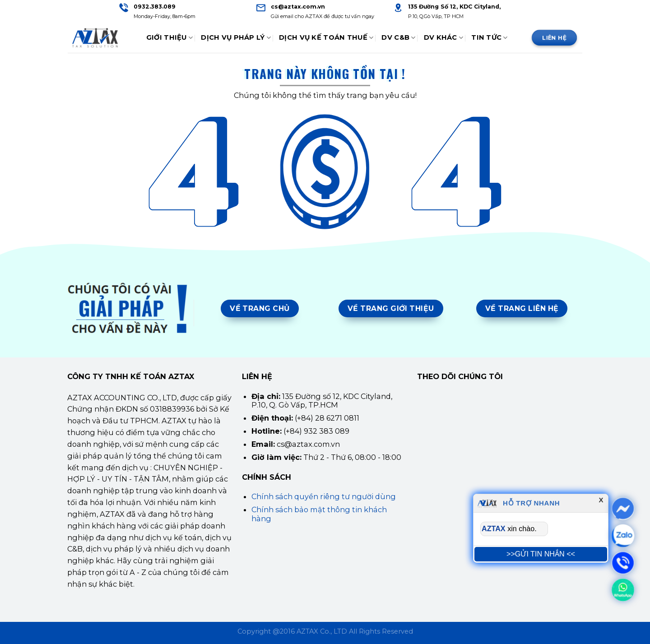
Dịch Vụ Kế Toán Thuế (326, 38)
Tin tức (490, 38)
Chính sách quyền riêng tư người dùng (324, 496)
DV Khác (444, 38)
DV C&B (398, 38)
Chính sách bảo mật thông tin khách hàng (319, 514)
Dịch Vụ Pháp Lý (236, 38)
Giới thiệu (169, 38)
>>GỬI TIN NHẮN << (541, 554)
